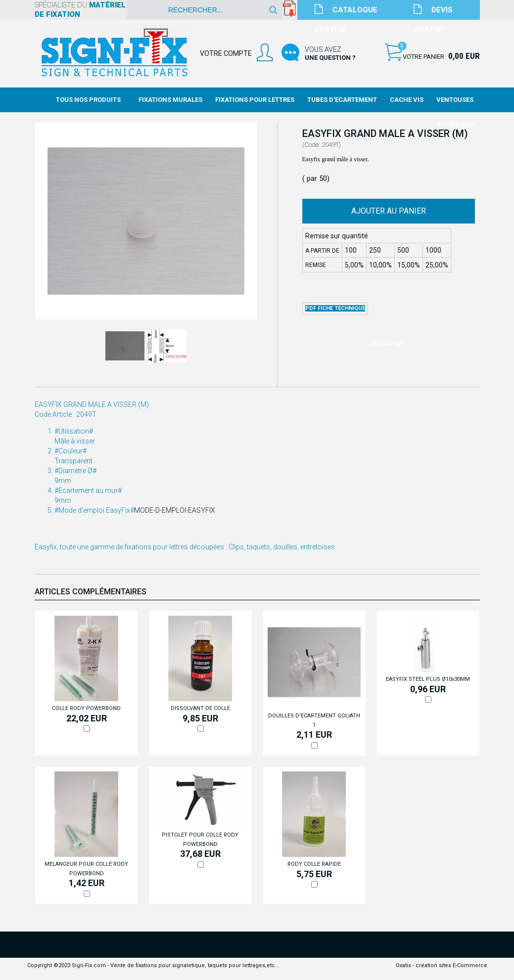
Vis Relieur (455, 124)
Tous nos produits (88, 100)
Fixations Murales (170, 100)
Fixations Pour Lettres (255, 100)
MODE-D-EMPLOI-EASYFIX (175, 510)
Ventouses (455, 100)
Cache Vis (407, 100)
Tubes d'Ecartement (342, 100)
